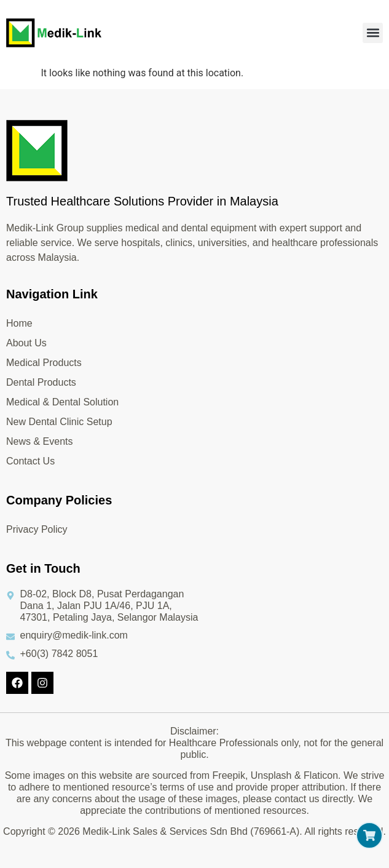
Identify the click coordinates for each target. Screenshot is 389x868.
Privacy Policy (37, 529)
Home (19, 323)
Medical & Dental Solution (62, 402)
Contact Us (30, 461)
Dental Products (41, 382)
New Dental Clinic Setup (59, 422)
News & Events (39, 441)
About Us (26, 343)
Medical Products (44, 363)
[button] (373, 33)
